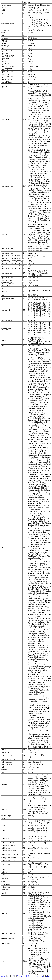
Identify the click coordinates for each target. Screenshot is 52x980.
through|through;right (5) (36, 924)
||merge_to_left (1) (34, 930)
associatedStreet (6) (42, 948)
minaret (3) (41, 809)
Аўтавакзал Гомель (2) (36, 641)
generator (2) (44, 877)
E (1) (30, 266)
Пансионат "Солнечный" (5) (38, 698)
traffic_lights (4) (42, 848)
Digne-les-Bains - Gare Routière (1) (38, 403)
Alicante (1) (32, 160)
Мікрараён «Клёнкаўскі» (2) (38, 690)
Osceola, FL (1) (39, 128)
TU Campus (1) (45, 587)
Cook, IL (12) (38, 105)
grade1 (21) (32, 821)
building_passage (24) (35, 892)
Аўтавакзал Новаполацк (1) (38, 645)
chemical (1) (32, 755)
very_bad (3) (42, 867)
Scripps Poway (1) (34, 210)
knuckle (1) (32, 946)
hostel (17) (44, 785)
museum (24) (40, 788)
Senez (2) (31, 570)
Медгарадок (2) (44, 682)
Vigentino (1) (32, 610)
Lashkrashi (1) (43, 469)
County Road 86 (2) (35, 173)
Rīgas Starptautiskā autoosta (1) (37, 561)
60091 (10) (39, 312)
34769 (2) (31, 308)
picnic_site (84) (33, 790)
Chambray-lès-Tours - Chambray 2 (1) (38, 392)
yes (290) (36, 884)
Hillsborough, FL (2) (35, 114)
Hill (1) (37, 189)
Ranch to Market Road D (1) (41, 232)
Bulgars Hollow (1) (35, 228)
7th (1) (33, 156)
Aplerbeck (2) (35, 358)
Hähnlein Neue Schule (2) (37, 453)
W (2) (43, 256)
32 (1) (47, 26)
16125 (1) (31, 74)
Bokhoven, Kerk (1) (35, 377)
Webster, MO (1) (34, 147)
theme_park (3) (45, 790)
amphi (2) (31, 46)
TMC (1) (31, 948)
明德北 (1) (47, 747)
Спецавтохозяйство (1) (36, 717)
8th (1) (39, 156)
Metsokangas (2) (34, 496)
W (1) (30, 258)
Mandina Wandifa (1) (35, 490)
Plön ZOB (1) (35, 537)
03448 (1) (31, 302)
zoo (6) (41, 794)
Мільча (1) (32, 692)
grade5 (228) (47, 823)
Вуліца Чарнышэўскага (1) (38, 655)
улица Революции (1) (38, 745)
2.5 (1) (42, 26)
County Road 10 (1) (44, 171)
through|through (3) (35, 922)
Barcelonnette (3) (34, 371)
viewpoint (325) (33, 792)
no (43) (34, 867)
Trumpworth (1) (33, 216)
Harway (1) (40, 187)
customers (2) (33, 752)
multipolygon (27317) (39, 960)
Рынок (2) (31, 704)
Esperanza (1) (33, 179)
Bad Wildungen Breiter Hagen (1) (39, 369)
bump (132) (32, 828)
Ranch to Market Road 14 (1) (37, 205)
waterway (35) (33, 974)
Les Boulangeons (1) (38, 471)
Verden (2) (41, 608)
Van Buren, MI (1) (44, 145)
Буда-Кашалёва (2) (43, 649)
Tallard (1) (32, 589)
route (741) (47, 966)
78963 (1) (39, 316)
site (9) (43, 968)
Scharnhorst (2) (33, 568)
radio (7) (40, 30)
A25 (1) (37, 85)
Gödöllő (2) (43, 436)
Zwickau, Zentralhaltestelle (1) (38, 628)
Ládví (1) (42, 482)
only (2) (31, 8)
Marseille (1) (35, 492)
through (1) (43, 918)
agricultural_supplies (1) (36, 825)
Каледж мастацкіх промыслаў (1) (39, 668)
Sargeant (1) (46, 208)
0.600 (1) (31, 24)
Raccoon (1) (35, 204)
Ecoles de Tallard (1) (35, 418)
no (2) (30, 759)
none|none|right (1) (34, 910)
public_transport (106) (39, 964)
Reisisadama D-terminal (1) (37, 548)
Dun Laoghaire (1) (36, 411)
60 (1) (33, 154)
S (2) (30, 261)
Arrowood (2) (42, 160)
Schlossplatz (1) (45, 568)
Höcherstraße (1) (34, 455)
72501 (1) (31, 333)
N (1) (30, 53)
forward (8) (42, 843)
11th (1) (43, 150)
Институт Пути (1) (38, 667)
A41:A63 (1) (36, 87)
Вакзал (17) (32, 651)
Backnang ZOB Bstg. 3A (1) (38, 368)
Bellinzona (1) (33, 375)
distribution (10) (33, 877)
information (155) (42, 787)
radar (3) (42, 811)
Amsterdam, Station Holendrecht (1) (39, 353)
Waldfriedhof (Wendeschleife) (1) (35, 617)
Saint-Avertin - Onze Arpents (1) (39, 563)
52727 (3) (39, 310)
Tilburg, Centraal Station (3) (38, 594)
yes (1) (37, 285)
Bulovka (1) (44, 381)
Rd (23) (33, 275)
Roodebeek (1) (33, 556)
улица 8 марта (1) (37, 741)
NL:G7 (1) (41, 838)
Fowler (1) (41, 181)
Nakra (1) (45, 505)
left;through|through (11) (36, 899)
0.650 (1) (38, 24)
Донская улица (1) (42, 661)
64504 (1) (39, 331)
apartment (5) (44, 775)
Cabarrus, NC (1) (37, 97)
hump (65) (31, 830)
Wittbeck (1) (35, 624)
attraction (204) (33, 779)
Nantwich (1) (32, 507)
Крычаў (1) (35, 680)
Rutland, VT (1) (39, 134)
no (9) (30, 858)
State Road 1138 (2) (35, 238)
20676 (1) (39, 304)
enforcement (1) (33, 956)
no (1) (30, 288)
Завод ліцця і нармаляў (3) (37, 663)
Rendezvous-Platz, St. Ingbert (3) (39, 550)
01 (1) (30, 35)
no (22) (30, 860)
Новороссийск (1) (34, 694)
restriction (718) (36, 966)
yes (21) (31, 869)
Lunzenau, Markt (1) (35, 480)
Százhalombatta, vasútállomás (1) (35, 586)
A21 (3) (31, 85)
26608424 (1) (33, 295)
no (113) (31, 285)
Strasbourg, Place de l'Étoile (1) (38, 578)
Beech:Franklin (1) (37, 164)
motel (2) (31, 788)
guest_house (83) (34, 785)
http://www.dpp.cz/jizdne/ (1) (38, 10)
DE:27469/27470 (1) (35, 346)
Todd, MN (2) (38, 143)
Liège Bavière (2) (34, 476)
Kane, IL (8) (39, 118)
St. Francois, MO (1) (35, 140)
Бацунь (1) (32, 649)
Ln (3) (37, 273)
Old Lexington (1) (34, 199)
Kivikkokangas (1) (44, 463)
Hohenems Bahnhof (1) (39, 445)
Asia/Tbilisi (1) (33, 341)
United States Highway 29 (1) (38, 244)
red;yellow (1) (38, 13)
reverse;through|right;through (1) (39, 912)
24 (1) (30, 82)
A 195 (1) (31, 224)
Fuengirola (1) (44, 426)
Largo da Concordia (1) (37, 468)
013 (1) (30, 150)
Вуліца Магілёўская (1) (39, 653)
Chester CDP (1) (34, 66)
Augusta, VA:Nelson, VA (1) (38, 91)
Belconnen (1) (40, 373)
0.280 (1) (45, 20)
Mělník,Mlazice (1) (35, 505)
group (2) (43, 956)
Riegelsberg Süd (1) (35, 552)
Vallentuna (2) (45, 603)
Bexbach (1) (43, 375)
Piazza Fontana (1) (34, 535)
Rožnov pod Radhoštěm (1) (36, 559)
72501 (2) (46, 314)
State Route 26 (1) (37, 214)
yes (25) (36, 858)
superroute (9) (36, 970)
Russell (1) (46, 206)
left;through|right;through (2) (38, 897)
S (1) (30, 56)
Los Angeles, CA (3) (41, 122)
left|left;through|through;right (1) (39, 902)
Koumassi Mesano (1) (35, 465)
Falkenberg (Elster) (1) (36, 424)
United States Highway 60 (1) (38, 219)
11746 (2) (31, 304)
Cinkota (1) (39, 399)
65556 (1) (39, 314)
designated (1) (33, 765)
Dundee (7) (32, 177)
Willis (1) (34, 222)
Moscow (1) (46, 502)
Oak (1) (47, 197)
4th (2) (45, 152)
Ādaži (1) (41, 632)
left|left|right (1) (33, 904)
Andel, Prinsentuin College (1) (36, 355)
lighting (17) (32, 809)
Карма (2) (42, 671)
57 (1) (30, 59)
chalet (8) (35, 783)
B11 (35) (34, 88)
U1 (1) (30, 51)
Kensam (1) (40, 191)
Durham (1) (41, 177)
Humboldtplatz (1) (34, 451)
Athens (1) (47, 360)
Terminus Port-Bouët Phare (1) (39, 592)
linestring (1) (32, 958)
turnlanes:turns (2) (41, 972)
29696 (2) (39, 306)
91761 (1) (31, 318)
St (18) (39, 275)
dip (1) (48, 828)
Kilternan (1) (32, 463)
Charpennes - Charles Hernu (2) (39, 396)
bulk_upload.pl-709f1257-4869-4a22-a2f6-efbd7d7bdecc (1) (39, 299)
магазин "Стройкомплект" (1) (35, 730)
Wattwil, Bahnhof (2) (43, 620)
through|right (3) (36, 939)
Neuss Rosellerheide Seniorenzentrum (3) (35, 514)
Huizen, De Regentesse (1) (40, 449)
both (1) (41, 853)
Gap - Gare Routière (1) (42, 428)
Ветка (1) (40, 651)
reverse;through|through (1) (37, 914)
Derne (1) (42, 401)
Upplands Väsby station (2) (39, 602)
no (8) (30, 48)
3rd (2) (39, 152)
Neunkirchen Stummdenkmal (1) (39, 511)
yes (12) (36, 750)
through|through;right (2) (36, 941)
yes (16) (37, 8)
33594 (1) (46, 306)
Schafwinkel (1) (45, 566)
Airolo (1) (31, 352)
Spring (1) (45, 210)
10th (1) (37, 150)
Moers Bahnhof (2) (34, 502)
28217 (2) (31, 306)
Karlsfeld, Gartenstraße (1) (40, 459)
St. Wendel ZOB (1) (35, 575)
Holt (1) (43, 189)
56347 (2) (31, 312)
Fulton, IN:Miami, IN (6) (38, 109)
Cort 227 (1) (46, 228)
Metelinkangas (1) (43, 494)
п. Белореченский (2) (38, 733)
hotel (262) (32, 787)
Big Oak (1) (41, 226)
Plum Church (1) (37, 202)
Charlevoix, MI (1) (40, 99)
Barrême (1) (45, 371)
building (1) (32, 797)
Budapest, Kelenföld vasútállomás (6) (39, 380)
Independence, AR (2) (35, 116)
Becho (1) (31, 373)
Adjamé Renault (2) (43, 350)
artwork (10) (42, 777)
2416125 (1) (32, 79)
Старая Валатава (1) (38, 721)
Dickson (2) (32, 403)
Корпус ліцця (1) (37, 673)
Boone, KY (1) (33, 93)
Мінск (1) (40, 692)
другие (4, 976)
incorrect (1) (32, 5)
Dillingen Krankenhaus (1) (38, 405)
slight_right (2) (33, 918)
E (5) (30, 256)
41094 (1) (39, 308)
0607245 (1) (32, 38)
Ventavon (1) (32, 608)
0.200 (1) (31, 20)
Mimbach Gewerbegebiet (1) (38, 500)
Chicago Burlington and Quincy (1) (38, 168)
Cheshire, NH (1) (34, 101)
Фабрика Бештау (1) (38, 723)
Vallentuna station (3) (35, 607)
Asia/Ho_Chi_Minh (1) (36, 339)
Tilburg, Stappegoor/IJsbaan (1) (36, 598)
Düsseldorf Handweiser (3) (37, 416)
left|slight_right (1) (34, 937)
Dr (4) (48, 271)
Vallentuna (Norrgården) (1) (37, 605)
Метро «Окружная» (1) (36, 684)
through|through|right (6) (36, 926)
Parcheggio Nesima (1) (36, 531)
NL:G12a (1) (32, 838)
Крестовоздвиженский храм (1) (39, 676)
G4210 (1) (31, 61)
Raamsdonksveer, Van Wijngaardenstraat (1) (37, 545)
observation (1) (33, 811)
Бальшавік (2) (33, 647)
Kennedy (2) (32, 253)
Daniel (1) (42, 175)
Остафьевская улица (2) (36, 696)
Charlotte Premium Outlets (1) (40, 394)
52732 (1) (46, 310)
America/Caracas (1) (35, 337)
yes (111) (41, 894)
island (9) (39, 830)
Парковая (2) (32, 700)
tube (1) (34, 801)
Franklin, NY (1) (37, 109)
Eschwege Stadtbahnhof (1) (39, 419)
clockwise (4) (33, 943)
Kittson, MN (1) (36, 120)
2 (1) (37, 26)
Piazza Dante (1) (43, 533)
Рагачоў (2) (45, 702)
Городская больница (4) (36, 658)
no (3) (30, 767)
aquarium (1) (32, 777)
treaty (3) (31, 972)
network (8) (32, 962)
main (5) (31, 879)
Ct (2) (43, 271)
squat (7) (38, 762)
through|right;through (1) (36, 920)
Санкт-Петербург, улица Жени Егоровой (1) (39, 709)
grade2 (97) (41, 821)
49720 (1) (31, 310)
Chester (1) (32, 64)
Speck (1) (46, 572)
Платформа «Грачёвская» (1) (37, 701)
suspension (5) (33, 813)
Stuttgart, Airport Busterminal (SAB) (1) (38, 580)
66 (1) (44, 154)
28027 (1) (46, 304)
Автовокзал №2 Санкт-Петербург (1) (38, 639)
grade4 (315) (37, 823)
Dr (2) (30, 283)
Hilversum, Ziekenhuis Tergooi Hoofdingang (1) (39, 443)
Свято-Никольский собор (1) (38, 711)
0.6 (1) (45, 22)
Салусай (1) (32, 708)
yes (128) (31, 887)
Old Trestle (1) (36, 200)
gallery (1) (43, 783)
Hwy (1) (31, 273)
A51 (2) (44, 87)
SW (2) (35, 263)
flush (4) (40, 755)
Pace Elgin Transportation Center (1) (37, 528)
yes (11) (36, 767)
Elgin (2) (31, 246)
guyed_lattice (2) (34, 799)
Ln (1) (30, 278)
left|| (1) (31, 932)
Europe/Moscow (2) (38, 343)
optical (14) (32, 30)
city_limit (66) (45, 840)
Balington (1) (41, 162)
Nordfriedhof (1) (34, 517)
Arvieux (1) (38, 360)
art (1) (30, 872)
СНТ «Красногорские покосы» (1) (38, 705)
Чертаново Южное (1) (39, 727)
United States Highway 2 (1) (38, 242)
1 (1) (30, 818)
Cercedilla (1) (43, 387)
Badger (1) (32, 162)
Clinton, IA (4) (36, 103)
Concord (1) (32, 171)
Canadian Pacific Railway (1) (38, 166)
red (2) (30, 13)
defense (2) (32, 807)
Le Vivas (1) (41, 471)
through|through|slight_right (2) (39, 928)
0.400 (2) (38, 22)
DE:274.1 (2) (41, 836)
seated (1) (31, 762)
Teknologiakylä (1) (37, 591)
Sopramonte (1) (36, 572)
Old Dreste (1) (40, 246)
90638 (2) (46, 316)
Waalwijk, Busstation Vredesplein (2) (37, 613)
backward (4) (32, 853)
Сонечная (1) (33, 715)
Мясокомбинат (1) (37, 688)
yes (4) (30, 770)
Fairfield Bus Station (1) (39, 422)
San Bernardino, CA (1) (38, 135)
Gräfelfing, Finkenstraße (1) (40, 434)
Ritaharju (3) (40, 554)
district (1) (31, 816)
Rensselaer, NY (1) (34, 132)
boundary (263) (33, 950)
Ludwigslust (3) (44, 478)
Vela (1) (46, 607)
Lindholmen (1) (45, 474)
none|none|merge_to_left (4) (40, 906)
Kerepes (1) (32, 461)
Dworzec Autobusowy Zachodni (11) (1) (39, 413)
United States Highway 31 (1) (38, 217)
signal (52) (32, 848)
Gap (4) (31, 428)
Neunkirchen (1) (36, 509)
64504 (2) (31, 314)
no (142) (40, 5)
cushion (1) (41, 828)
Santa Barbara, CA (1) (41, 138)
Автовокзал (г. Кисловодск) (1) (39, 637)
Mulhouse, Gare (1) (35, 504)
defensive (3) (41, 807)
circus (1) (31, 43)
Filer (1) (34, 181)
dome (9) (40, 797)
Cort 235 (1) (32, 230)
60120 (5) (47, 312)
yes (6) (30, 33)
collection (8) (32, 952)
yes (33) (47, 5)
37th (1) (34, 152)
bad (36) (31, 863)
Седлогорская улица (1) (36, 713)
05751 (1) (39, 302)
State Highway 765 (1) (41, 236)
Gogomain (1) (36, 183)
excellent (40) (39, 863)
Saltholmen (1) (33, 566)
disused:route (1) (37, 954)
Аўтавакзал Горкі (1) (35, 643)
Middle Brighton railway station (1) (37, 497)
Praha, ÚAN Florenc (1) (39, 540)
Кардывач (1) (33, 671)
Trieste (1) (40, 601)
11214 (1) (46, 302)
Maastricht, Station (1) (36, 486)
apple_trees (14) (33, 882)
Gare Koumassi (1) (34, 430)
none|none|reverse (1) (35, 908)
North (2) (40, 197)
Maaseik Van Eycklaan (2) (37, 484)
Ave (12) (31, 271)
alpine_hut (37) (33, 775)
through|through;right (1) (39, 934)
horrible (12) (36, 865)
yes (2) (30, 875)
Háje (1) (44, 451)
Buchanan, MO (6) (37, 95)
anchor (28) (32, 805)
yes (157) (31, 890)
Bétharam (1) (35, 385)
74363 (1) (31, 316)
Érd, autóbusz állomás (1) (37, 630)
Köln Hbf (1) (35, 467)
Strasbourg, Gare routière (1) (39, 576)
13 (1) (33, 26)
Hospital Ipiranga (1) (35, 447)
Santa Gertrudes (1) (35, 208)
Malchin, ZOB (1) (41, 488)
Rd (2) (35, 278)
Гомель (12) (32, 657)
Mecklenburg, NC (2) (35, 124)
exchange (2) (32, 17)
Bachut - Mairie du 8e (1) (40, 366)
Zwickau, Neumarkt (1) (39, 626)
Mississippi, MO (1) (38, 126)
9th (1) (44, 156)
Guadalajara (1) (33, 436)
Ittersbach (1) (35, 457)
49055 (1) (46, 308)
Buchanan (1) (35, 166)
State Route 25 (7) (44, 240)
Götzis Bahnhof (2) (35, 437)
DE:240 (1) (32, 836)
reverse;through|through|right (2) (39, 916)
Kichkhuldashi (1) (43, 461)
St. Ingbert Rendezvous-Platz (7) (39, 573)
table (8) (44, 832)
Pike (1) (43, 273)
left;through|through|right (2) (38, 901)
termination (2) (44, 813)
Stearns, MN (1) (39, 142)
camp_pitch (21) (45, 779)
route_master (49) (34, 968)
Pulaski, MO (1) (39, 130)
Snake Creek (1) (33, 234)
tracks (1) (45, 970)
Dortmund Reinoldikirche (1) (36, 409)
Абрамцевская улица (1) (37, 634)
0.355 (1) (31, 22)
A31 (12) (43, 85)
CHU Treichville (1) (36, 386)
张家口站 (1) (38, 747)
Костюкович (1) (34, 675)
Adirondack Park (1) (43, 158)
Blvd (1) (38, 271)
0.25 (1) (38, 20)
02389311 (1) (32, 77)
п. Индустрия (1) (38, 734)
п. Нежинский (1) (37, 737)
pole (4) (43, 799)
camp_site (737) (33, 781)
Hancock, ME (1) (37, 112)
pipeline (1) (41, 962)
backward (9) (32, 843)
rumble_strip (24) (34, 832)
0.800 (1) (45, 24)
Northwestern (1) (43, 519)
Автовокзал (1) (33, 636)
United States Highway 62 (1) (38, 249)
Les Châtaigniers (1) (35, 473)
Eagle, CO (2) (36, 107)
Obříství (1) (40, 523)
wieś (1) (31, 41)
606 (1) (38, 154)
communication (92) (44, 805)
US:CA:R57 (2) (33, 840)
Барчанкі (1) (43, 647)
